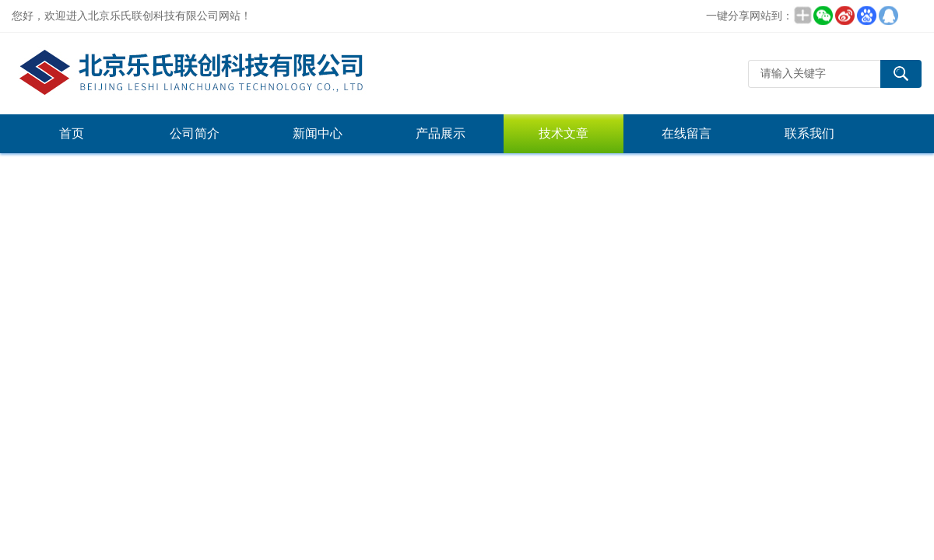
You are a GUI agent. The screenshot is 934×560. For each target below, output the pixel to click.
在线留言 (686, 133)
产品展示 (441, 133)
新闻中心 (318, 133)
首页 (72, 133)
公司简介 (195, 133)
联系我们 (809, 133)
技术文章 (564, 133)
